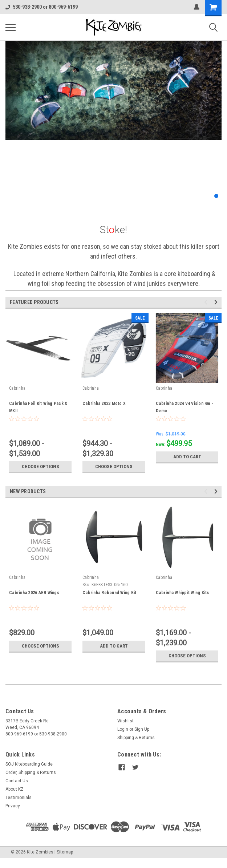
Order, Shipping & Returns (31, 772)
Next (217, 302)
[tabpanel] (114, 90)
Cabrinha (17, 388)
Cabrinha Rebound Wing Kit (109, 593)
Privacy (13, 806)
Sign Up (142, 729)
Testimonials (19, 798)
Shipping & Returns (136, 738)
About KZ (15, 789)
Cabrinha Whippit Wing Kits (183, 593)
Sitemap (65, 852)
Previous (207, 302)
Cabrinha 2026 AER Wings (34, 593)
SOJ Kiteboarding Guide (29, 764)
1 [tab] (187, 196)
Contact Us (17, 781)
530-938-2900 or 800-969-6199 (42, 7)
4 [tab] (209, 196)
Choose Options (40, 467)
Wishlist (125, 721)
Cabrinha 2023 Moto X (104, 403)
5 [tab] (216, 196)
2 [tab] (194, 196)
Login (123, 729)
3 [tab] (202, 196)
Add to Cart (187, 457)
